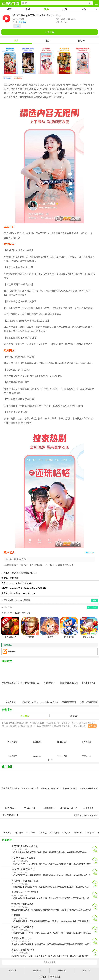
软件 (46, 9)
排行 (65, 9)
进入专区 (92, 726)
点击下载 (50, 32)
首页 (9, 9)
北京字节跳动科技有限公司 (25, 573)
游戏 (28, 9)
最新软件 (37, 970)
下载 (95, 851)
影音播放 (22, 22)
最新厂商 (87, 970)
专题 (84, 9)
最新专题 (62, 970)
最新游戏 (12, 970)
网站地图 (43, 977)
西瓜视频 (18, 78)
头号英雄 (7, 78)
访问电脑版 (55, 977)
